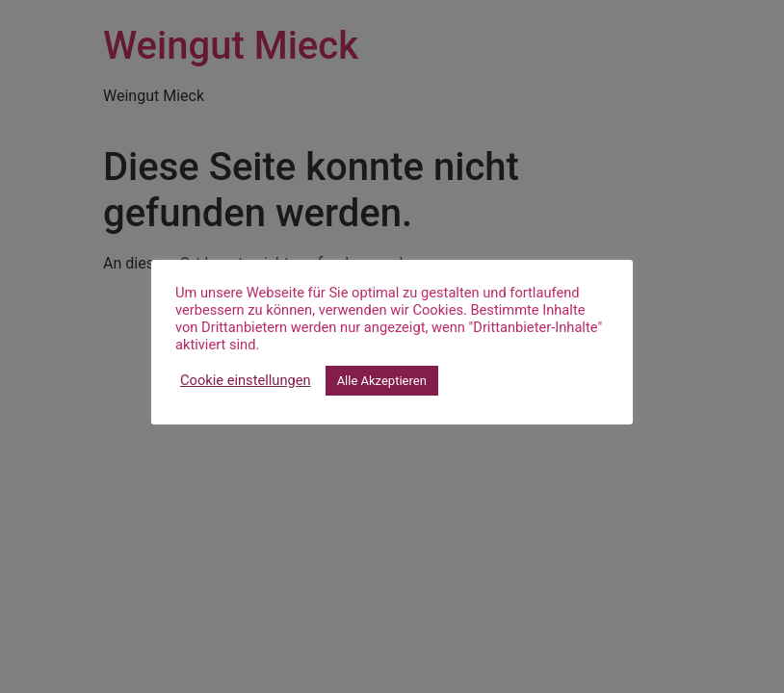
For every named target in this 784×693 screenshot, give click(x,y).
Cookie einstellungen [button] (246, 380)
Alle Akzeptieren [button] (382, 381)
